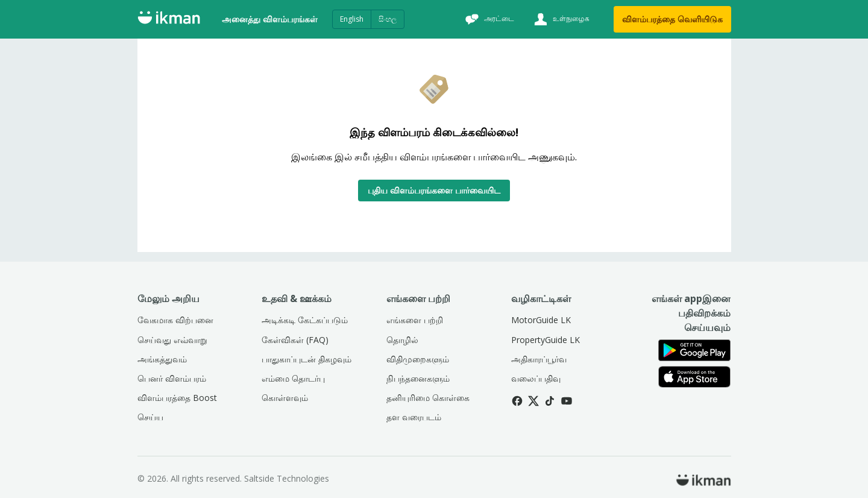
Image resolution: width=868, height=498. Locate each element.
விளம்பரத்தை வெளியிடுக (672, 19)
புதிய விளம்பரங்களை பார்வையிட (434, 190)
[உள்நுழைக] (560, 19)
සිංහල (388, 19)
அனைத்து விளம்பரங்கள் (270, 19)
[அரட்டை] (488, 19)
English (352, 19)
